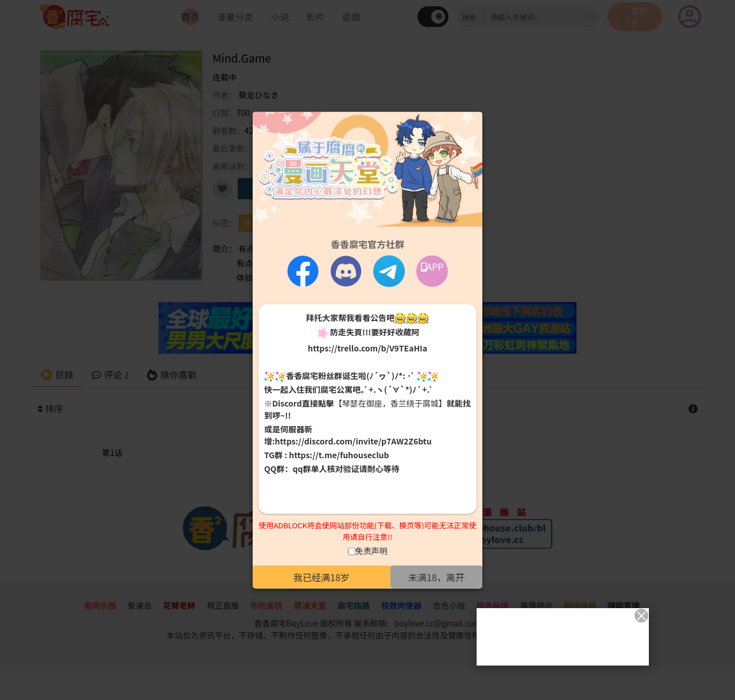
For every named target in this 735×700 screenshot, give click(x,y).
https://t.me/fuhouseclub (339, 455)
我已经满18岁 (322, 577)
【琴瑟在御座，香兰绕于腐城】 (390, 403)
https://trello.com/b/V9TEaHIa (367, 347)
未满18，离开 (436, 577)
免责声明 (372, 551)
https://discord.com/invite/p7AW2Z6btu (353, 441)
